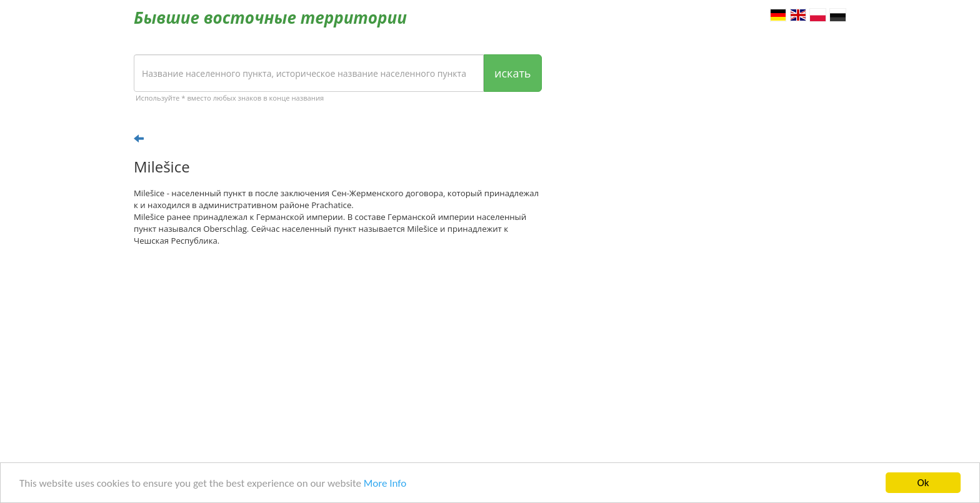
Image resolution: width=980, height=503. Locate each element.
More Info (385, 483)
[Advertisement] (338, 353)
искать (512, 73)
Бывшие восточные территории (270, 17)
